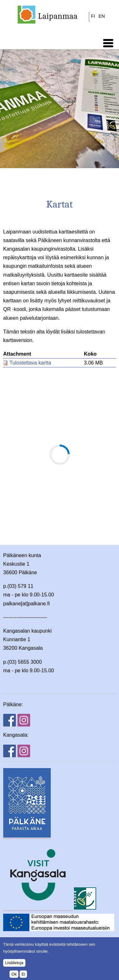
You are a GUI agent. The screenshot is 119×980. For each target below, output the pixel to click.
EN (102, 16)
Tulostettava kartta (30, 363)
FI (93, 16)
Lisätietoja (14, 963)
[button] (108, 43)
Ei (23, 974)
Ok (14, 974)
